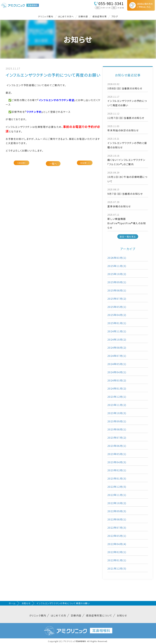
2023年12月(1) (117, 397)
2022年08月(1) (117, 519)
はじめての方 (58, 615)
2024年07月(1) (117, 356)
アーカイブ (128, 249)
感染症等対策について (99, 615)
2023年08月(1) (117, 429)
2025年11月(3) (117, 266)
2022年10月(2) (117, 503)
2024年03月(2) (117, 380)
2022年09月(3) (117, 511)
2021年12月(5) (117, 568)
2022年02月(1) (117, 552)
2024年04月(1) (117, 372)
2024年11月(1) (117, 331)
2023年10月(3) (117, 413)
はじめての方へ (66, 16)
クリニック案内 (46, 16)
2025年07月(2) (117, 299)
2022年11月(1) (117, 495)
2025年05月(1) (117, 307)
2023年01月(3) (117, 478)
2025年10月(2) (117, 274)
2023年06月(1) (117, 446)
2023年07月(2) (117, 438)
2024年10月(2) (117, 339)
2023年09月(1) (117, 421)
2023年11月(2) (117, 405)
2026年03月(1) (117, 258)
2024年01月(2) (117, 388)
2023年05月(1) (117, 454)
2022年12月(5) (117, 487)
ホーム (12, 603)
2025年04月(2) (117, 315)
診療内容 (83, 16)
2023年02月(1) (117, 470)
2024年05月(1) (117, 364)
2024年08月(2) (117, 348)
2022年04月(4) (117, 544)
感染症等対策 (100, 16)
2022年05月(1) (117, 536)
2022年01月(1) (117, 560)
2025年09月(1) (117, 282)
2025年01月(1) (117, 323)
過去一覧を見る (128, 237)
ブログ (115, 16)
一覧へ (53, 164)
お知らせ (26, 603)
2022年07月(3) (117, 528)
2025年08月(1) (117, 290)
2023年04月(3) (117, 462)
